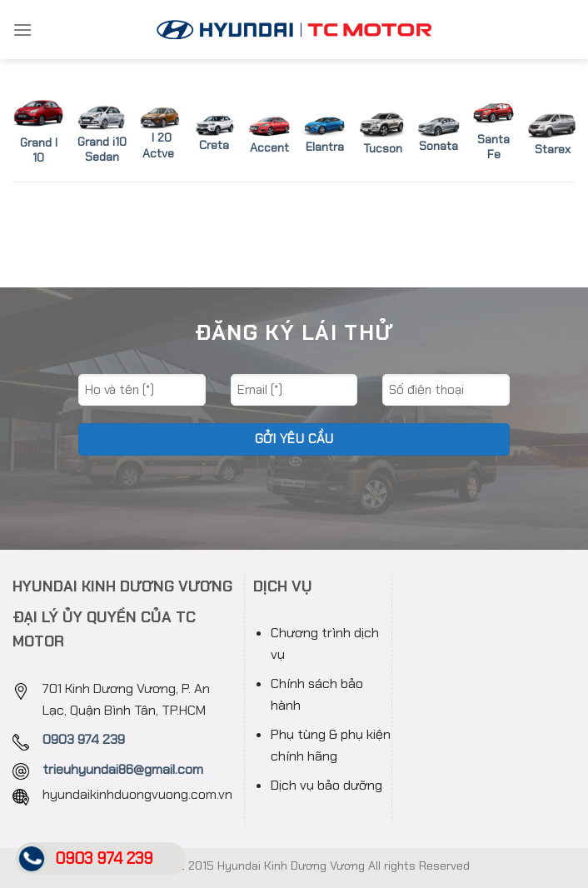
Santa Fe (493, 147)
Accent (269, 147)
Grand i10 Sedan (101, 136)
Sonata (439, 146)
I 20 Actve (158, 145)
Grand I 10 (39, 150)
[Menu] (22, 30)
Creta (214, 145)
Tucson (383, 148)
